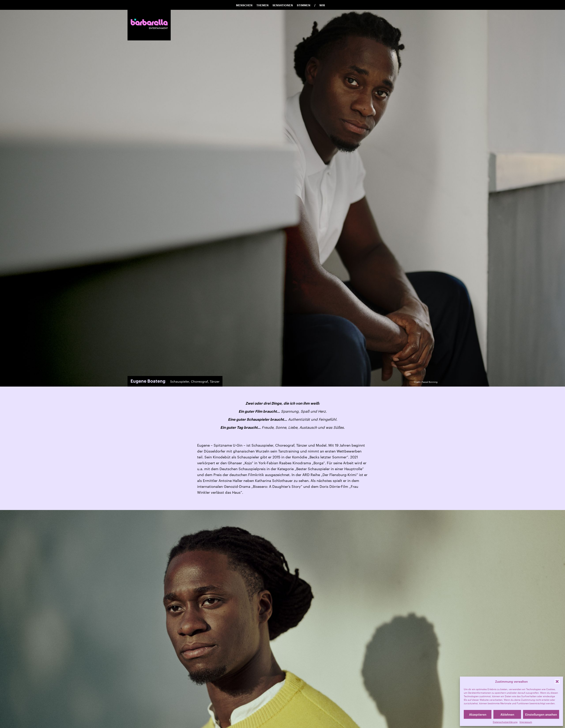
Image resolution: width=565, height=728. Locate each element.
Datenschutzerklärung (505, 722)
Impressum (526, 722)
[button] (557, 681)
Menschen (244, 5)
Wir (322, 5)
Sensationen (283, 5)
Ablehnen (507, 714)
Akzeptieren (478, 714)
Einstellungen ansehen (541, 714)
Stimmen (304, 5)
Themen (262, 5)
